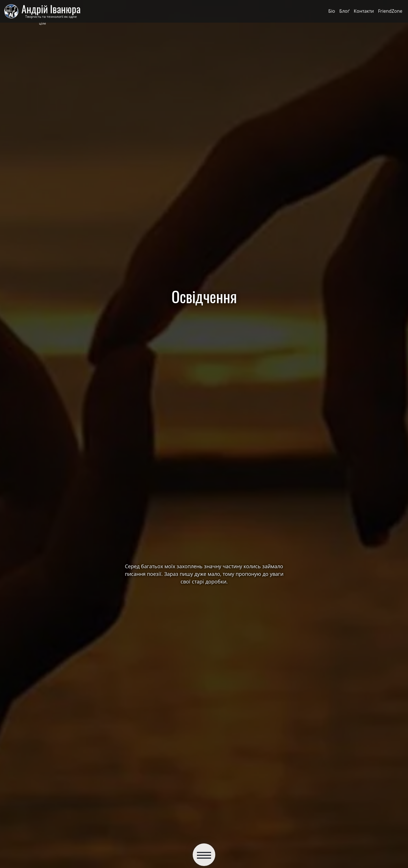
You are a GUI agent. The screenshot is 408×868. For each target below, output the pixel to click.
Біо (332, 11)
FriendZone (390, 11)
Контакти (364, 11)
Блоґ (344, 11)
